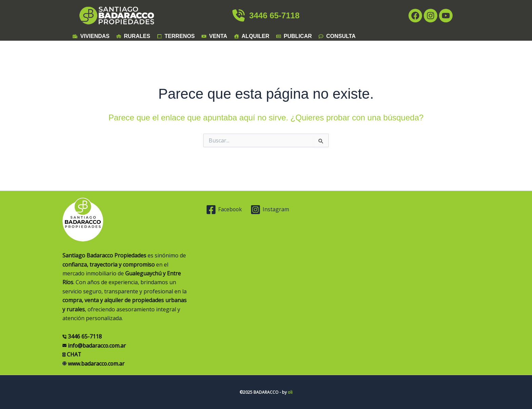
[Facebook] (224, 210)
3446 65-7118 (266, 15)
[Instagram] (270, 210)
